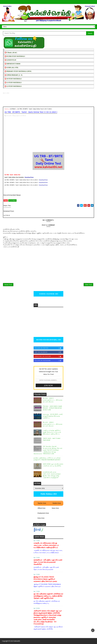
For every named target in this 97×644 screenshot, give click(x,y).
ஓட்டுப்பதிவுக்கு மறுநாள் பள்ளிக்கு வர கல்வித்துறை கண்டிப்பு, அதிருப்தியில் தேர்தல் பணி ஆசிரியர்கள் (48, 596)
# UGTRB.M (12, 200)
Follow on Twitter (49, 348)
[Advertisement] (49, 100)
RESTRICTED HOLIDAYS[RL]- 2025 (48, 340)
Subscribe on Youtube (49, 356)
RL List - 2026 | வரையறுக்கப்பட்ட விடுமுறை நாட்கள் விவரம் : (53, 424)
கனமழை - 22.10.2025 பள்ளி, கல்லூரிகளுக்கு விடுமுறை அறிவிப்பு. (53, 416)
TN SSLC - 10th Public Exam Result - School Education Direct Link (53, 408)
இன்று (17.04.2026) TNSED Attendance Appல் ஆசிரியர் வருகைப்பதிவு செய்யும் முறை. (45, 579)
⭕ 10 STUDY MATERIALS (13, 79)
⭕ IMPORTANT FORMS (12, 64)
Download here (29, 177)
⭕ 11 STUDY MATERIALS (13, 83)
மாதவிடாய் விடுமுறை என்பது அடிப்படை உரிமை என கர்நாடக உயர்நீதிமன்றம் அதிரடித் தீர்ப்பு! (46, 545)
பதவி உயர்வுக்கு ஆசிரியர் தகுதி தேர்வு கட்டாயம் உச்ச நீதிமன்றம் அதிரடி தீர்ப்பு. (52, 432)
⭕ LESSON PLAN (10, 60)
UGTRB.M (13, 109)
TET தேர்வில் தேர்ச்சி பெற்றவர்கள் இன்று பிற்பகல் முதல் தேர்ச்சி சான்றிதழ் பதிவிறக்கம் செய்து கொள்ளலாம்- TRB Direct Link (48, 450)
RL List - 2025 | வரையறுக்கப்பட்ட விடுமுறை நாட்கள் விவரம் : (53, 400)
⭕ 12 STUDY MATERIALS (13, 86)
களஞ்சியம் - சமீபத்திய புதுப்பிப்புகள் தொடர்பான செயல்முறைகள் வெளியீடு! (48, 562)
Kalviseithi (17, 641)
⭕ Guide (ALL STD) (11, 68)
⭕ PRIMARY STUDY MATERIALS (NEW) (18, 71)
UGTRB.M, (23, 116)
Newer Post (8, 285)
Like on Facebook (49, 352)
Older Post (88, 285)
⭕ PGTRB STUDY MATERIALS (15, 56)
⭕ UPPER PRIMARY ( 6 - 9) (13, 75)
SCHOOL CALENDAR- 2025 (48, 294)
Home (6, 109)
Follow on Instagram (49, 361)
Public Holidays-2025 (48, 494)
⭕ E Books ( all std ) (11, 53)
